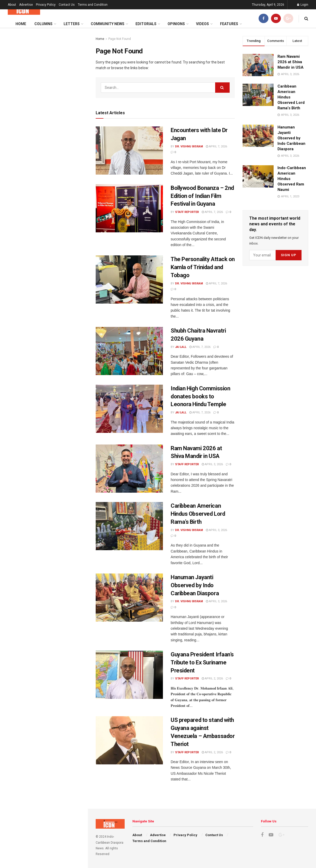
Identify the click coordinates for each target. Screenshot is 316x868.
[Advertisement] (44, 205)
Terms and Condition (93, 5)
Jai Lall (181, 347)
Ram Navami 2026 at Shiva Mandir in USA (291, 62)
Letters (72, 24)
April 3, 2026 (212, 464)
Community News (108, 24)
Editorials (146, 24)
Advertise (26, 5)
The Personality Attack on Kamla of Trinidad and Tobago (203, 267)
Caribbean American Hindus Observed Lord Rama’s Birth (198, 514)
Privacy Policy (46, 5)
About (12, 5)
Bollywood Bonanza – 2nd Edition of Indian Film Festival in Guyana (202, 196)
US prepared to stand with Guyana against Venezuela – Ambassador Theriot (55, 399)
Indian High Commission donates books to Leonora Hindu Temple (200, 396)
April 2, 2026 (212, 679)
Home (21, 24)
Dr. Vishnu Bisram (189, 146)
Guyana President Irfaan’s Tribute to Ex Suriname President (202, 662)
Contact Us (67, 5)
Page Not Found (120, 39)
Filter (76, 33)
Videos (202, 24)
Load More (44, 481)
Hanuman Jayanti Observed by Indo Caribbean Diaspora (195, 585)
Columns (43, 24)
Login (303, 5)
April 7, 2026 (216, 146)
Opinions (176, 24)
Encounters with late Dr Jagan (36, 69)
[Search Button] (222, 88)
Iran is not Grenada (42, 423)
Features (229, 24)
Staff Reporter (187, 212)
